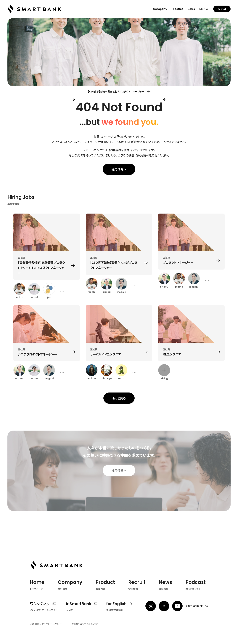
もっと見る (119, 398)
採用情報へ (119, 169)
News (191, 7)
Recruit (222, 7)
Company (160, 7)
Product (177, 7)
